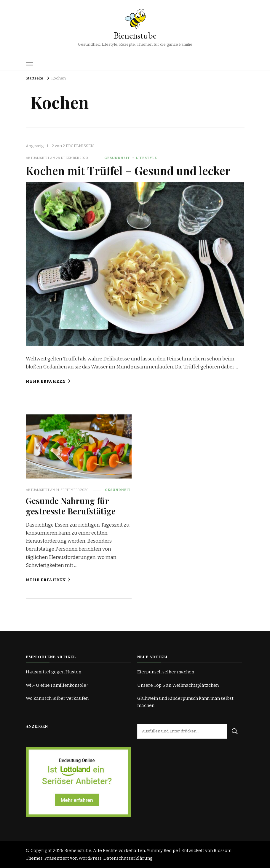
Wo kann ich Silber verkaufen (57, 698)
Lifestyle (147, 158)
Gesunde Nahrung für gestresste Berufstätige (71, 506)
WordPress (90, 858)
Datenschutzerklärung (128, 858)
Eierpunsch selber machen (166, 672)
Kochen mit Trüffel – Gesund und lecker (128, 170)
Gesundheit (117, 158)
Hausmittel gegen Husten (53, 672)
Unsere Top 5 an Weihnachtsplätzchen (178, 685)
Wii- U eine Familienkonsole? (57, 685)
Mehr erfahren (48, 381)
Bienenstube (135, 35)
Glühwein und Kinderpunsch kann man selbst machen (185, 702)
